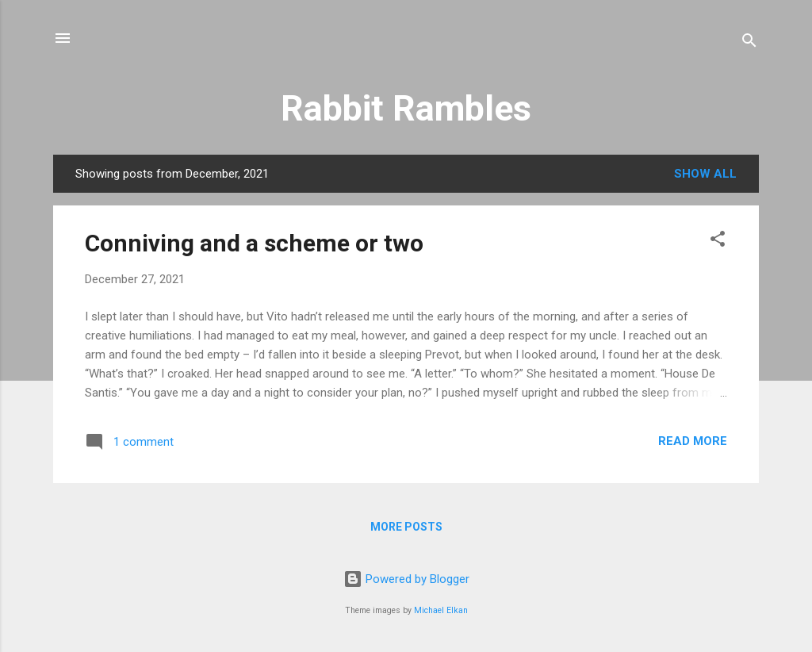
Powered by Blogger (406, 579)
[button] (718, 242)
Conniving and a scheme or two (254, 243)
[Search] (749, 43)
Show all (705, 174)
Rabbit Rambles (406, 108)
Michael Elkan (441, 610)
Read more (693, 441)
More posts (406, 527)
